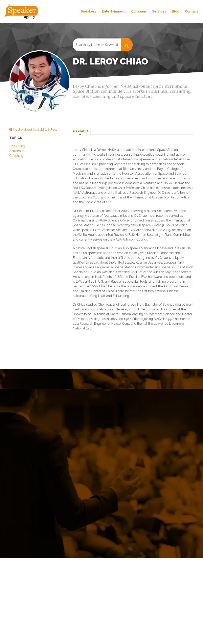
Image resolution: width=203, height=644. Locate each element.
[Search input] (97, 45)
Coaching (16, 156)
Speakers (89, 11)
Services (159, 11)
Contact (192, 11)
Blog (176, 11)
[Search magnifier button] (127, 45)
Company (139, 11)
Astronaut (17, 151)
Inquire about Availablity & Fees (33, 130)
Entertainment (114, 11)
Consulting (17, 146)
